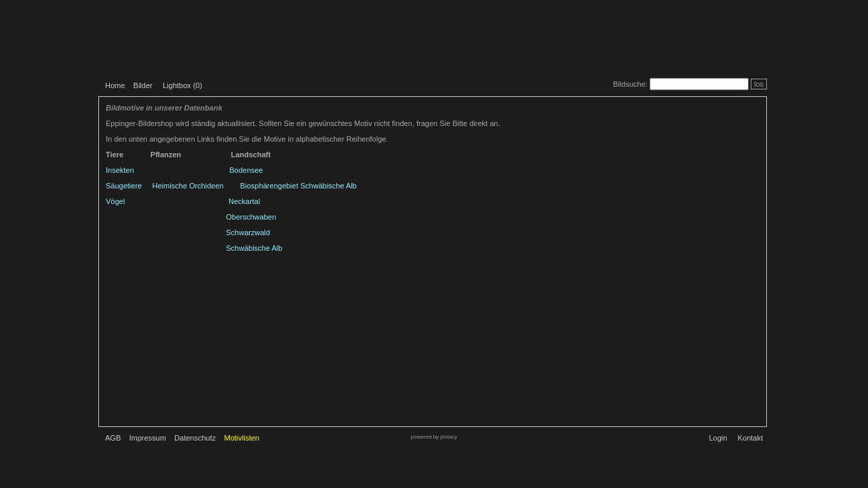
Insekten (120, 170)
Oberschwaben (251, 217)
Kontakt (750, 438)
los (759, 84)
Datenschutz (195, 438)
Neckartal (244, 201)
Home (115, 85)
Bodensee (246, 170)
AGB (113, 438)
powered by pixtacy (434, 437)
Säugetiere (124, 186)
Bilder (143, 85)
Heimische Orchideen (188, 186)
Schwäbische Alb (254, 248)
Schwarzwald (248, 232)
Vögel (115, 201)
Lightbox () (182, 85)
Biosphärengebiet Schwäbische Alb (298, 186)
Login (718, 438)
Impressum (147, 438)
